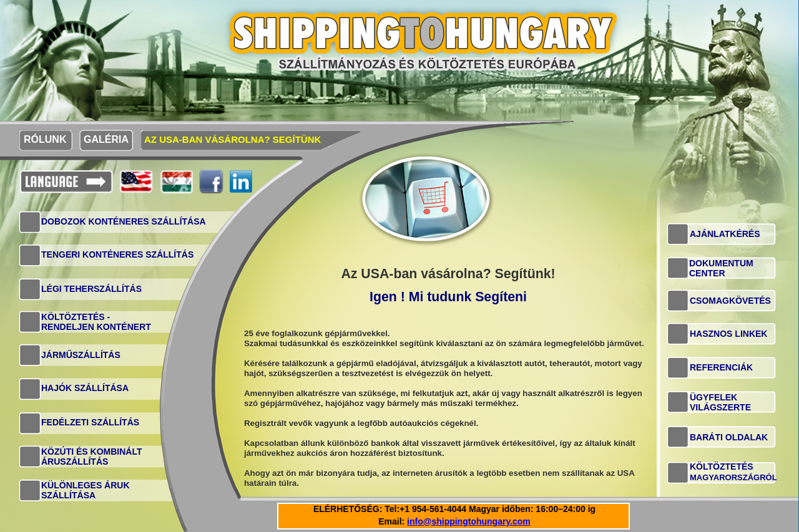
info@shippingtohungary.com (469, 521)
